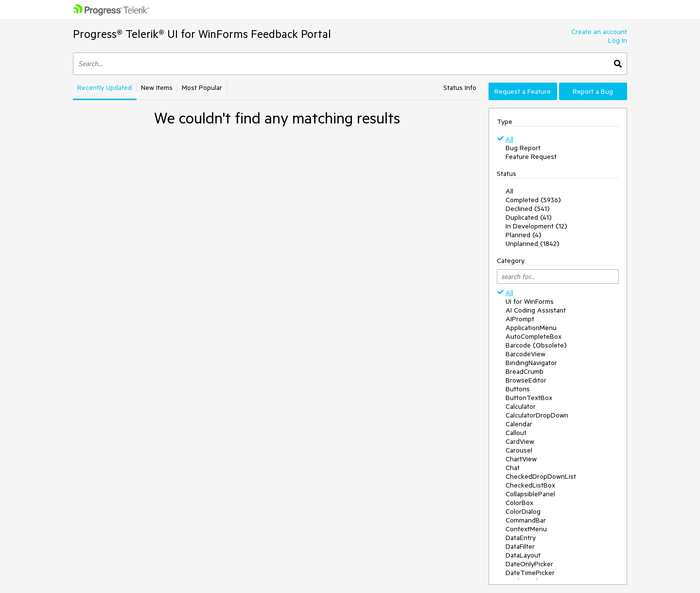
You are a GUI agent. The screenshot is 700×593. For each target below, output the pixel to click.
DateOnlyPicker (529, 564)
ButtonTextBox (529, 398)
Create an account (599, 32)
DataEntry (521, 538)
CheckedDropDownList (541, 476)
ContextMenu (526, 529)
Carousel (519, 450)
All (509, 139)
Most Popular (202, 87)
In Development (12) (536, 226)
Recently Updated (105, 87)
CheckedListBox (530, 485)
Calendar (519, 424)
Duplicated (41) (529, 217)
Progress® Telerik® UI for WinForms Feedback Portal (202, 34)
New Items (157, 87)
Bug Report (523, 148)
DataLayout (523, 555)
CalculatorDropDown (537, 415)
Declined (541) (528, 209)
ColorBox (519, 503)
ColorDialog (523, 511)
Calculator (521, 406)
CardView (520, 441)
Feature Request (531, 157)
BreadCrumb (525, 371)
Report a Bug (593, 91)
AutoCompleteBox (534, 336)
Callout (516, 433)
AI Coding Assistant (536, 310)
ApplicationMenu (531, 328)
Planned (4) (524, 235)
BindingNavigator (531, 363)
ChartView (521, 459)
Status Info (460, 87)
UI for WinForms (530, 301)
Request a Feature (523, 91)
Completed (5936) (533, 200)
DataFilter (520, 546)
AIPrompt (520, 319)
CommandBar (526, 520)
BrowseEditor (526, 380)
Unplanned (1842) (533, 244)
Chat (513, 468)
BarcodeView (525, 354)
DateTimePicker (530, 573)
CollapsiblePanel (530, 494)
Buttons (518, 389)
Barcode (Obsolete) (536, 345)
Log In (618, 40)
